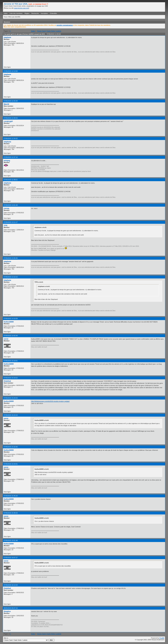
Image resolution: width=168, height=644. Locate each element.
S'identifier (53, 13)
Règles (27, 13)
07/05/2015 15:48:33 (11, 513)
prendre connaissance (65, 25)
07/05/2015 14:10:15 (11, 277)
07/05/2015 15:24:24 (11, 415)
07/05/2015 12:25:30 (11, 101)
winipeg (7, 161)
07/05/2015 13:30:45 (11, 258)
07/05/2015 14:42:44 (11, 336)
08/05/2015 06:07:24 (11, 608)
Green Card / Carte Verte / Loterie (49, 31)
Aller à (29, 639)
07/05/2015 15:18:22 (11, 378)
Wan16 (6, 104)
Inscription (44, 13)
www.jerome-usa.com (21, 8)
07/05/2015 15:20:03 (11, 398)
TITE (6, 226)
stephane (7, 37)
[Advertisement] (132, 7)
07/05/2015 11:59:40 (54, 34)
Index (6, 13)
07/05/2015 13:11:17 (11, 222)
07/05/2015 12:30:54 (11, 118)
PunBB (162, 638)
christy (7, 208)
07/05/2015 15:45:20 (11, 496)
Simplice (7, 611)
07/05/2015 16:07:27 (11, 558)
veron (6, 339)
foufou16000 (9, 322)
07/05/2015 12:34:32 (11, 138)
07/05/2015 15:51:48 (11, 540)
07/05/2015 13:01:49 (11, 205)
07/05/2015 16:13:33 (11, 585)
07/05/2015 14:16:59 (11, 319)
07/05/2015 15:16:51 (11, 361)
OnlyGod (7, 381)
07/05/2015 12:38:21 (11, 180)
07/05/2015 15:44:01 (11, 464)
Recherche (35, 13)
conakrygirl (8, 121)
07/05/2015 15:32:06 (11, 447)
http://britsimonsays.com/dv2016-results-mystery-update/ (50, 401)
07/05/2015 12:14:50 (11, 71)
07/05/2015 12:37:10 (11, 157)
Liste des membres (16, 13)
